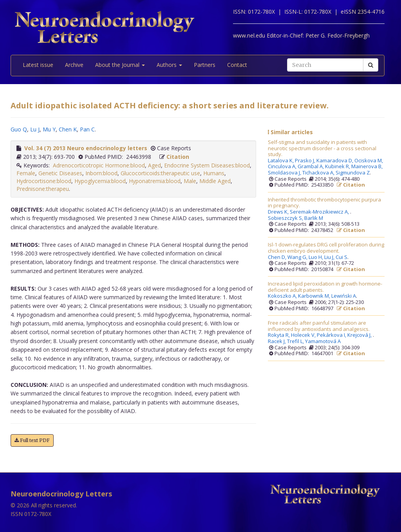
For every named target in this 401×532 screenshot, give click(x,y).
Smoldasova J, (285, 173)
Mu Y (49, 129)
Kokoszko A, (283, 296)
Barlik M (314, 218)
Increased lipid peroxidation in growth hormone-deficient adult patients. (325, 287)
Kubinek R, (338, 167)
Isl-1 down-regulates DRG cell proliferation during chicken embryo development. (326, 248)
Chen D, (278, 257)
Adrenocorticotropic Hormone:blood (99, 165)
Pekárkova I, (332, 335)
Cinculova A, (283, 167)
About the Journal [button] (120, 65)
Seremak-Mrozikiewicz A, (320, 212)
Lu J (35, 129)
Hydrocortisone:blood (44, 181)
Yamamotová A (323, 341)
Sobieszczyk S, (286, 218)
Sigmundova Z (353, 173)
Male (190, 181)
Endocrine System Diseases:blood (207, 165)
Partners (205, 65)
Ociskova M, (369, 161)
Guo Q (19, 129)
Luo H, (316, 257)
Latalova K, (281, 161)
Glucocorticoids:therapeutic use (160, 173)
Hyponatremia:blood (155, 181)
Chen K (68, 129)
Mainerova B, (368, 167)
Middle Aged (215, 181)
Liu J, (330, 257)
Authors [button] (169, 65)
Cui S (341, 257)
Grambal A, (311, 167)
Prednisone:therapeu (43, 189)
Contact (237, 65)
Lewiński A (344, 296)
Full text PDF (32, 440)
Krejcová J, (360, 335)
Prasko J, (306, 161)
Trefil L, (296, 341)
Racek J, (277, 341)
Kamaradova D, (335, 161)
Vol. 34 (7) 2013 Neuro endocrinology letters (86, 148)
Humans (214, 173)
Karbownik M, (315, 296)
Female (26, 173)
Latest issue (38, 65)
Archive (74, 65)
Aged (154, 165)
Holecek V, (304, 335)
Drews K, (279, 212)
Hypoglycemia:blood (100, 181)
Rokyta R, (279, 335)
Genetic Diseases (60, 173)
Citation (178, 157)
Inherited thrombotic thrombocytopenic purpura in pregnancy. (324, 203)
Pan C (87, 129)
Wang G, (298, 257)
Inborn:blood (101, 173)
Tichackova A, (319, 173)
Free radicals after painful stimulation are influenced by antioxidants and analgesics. (319, 326)
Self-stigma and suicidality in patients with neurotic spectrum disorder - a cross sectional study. (322, 148)
